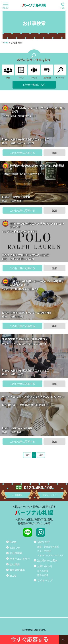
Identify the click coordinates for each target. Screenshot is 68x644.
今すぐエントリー (20, 559)
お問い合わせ (45, 566)
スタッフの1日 (44, 551)
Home (13, 542)
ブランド (34, 72)
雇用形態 (47, 72)
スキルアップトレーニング (50, 555)
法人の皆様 (43, 575)
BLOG (13, 576)
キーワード (60, 72)
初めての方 (44, 542)
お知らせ (15, 548)
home (5, 43)
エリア (21, 72)
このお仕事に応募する (22, 153)
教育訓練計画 (17, 570)
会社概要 (15, 564)
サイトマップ (45, 580)
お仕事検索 (17, 43)
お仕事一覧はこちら (34, 85)
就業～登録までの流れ (48, 547)
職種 (8, 72)
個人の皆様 (43, 571)
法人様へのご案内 (47, 561)
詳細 (54, 153)
